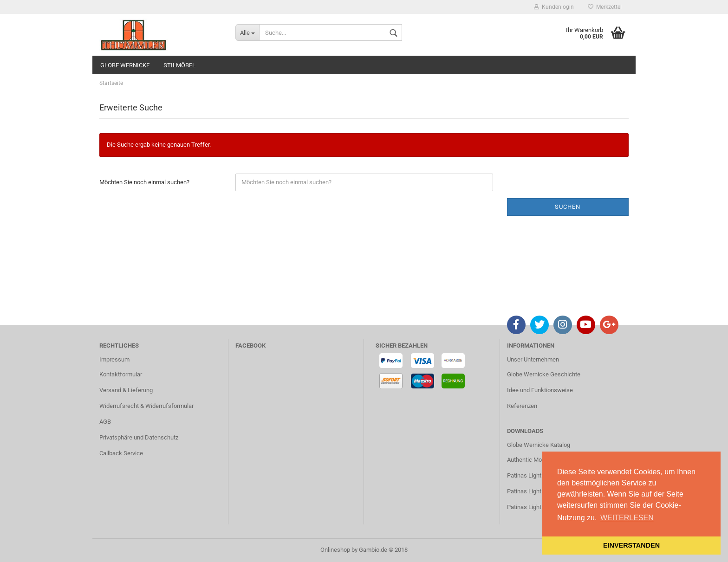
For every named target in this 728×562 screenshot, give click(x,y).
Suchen (568, 207)
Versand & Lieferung (126, 390)
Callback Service (121, 453)
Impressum (114, 359)
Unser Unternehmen (533, 359)
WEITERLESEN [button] (627, 518)
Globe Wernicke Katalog (539, 445)
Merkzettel (605, 7)
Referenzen (522, 406)
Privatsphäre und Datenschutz (139, 437)
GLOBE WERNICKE (125, 65)
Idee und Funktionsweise (540, 390)
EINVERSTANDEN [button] (631, 545)
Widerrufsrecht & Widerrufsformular (146, 406)
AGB (105, 422)
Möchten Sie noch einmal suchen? (144, 182)
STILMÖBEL (179, 65)
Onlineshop (335, 550)
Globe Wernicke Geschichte (544, 374)
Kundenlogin (554, 7)
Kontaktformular (121, 374)
